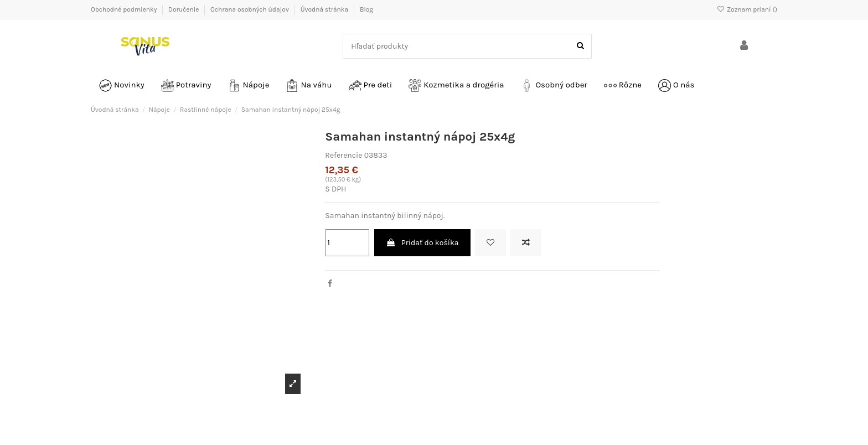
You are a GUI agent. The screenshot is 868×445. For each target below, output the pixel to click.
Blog (366, 9)
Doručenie (184, 9)
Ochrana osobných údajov (250, 9)
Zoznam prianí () (747, 9)
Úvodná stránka (325, 9)
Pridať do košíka (422, 243)
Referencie (343, 155)
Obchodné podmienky (125, 9)
